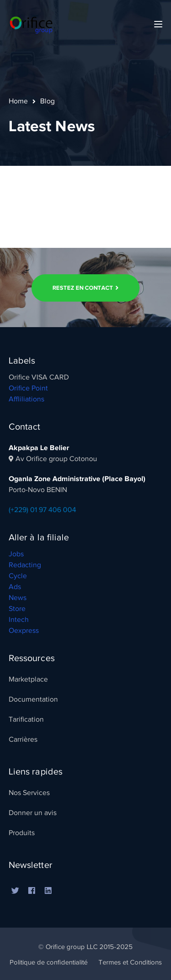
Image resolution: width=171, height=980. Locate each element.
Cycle (18, 576)
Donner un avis (33, 813)
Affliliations (26, 399)
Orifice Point (28, 388)
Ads (15, 587)
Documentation (33, 699)
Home (18, 101)
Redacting (25, 565)
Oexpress (24, 631)
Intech (19, 620)
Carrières (23, 739)
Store (17, 609)
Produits (22, 833)
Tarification (26, 719)
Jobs (16, 554)
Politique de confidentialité (49, 962)
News (18, 598)
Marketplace (28, 679)
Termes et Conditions (130, 962)
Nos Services (29, 793)
